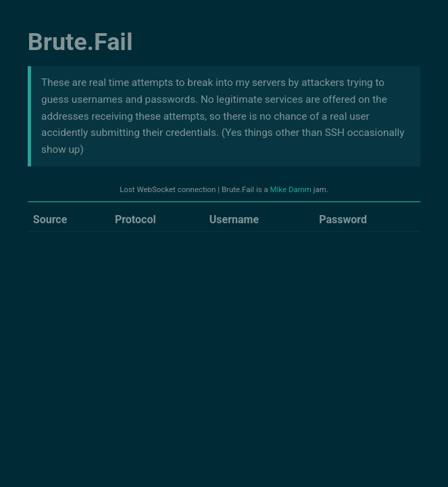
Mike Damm (291, 189)
